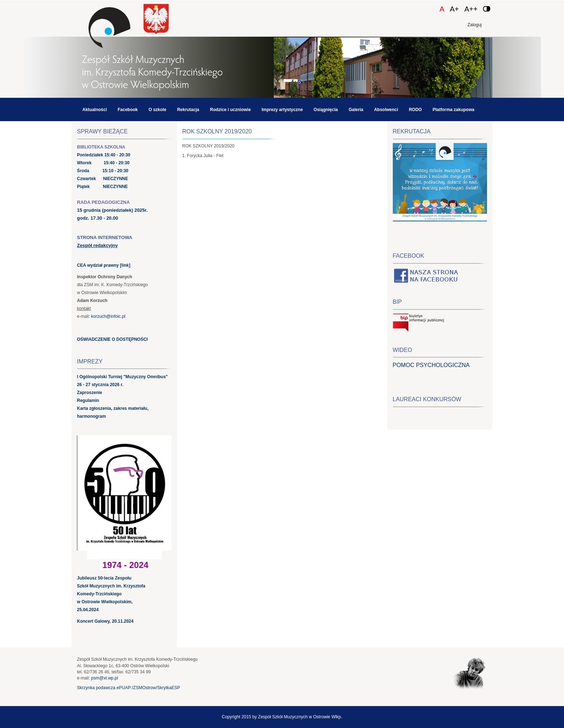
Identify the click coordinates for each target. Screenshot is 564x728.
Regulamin (88, 400)
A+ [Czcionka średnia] (454, 9)
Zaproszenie (90, 393)
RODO (415, 110)
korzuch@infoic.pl (108, 316)
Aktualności (95, 110)
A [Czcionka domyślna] (442, 9)
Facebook (128, 110)
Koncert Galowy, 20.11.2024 (105, 621)
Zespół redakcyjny (97, 245)
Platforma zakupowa (454, 110)
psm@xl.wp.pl (104, 678)
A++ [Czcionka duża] (471, 9)
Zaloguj (475, 25)
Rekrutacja (188, 110)
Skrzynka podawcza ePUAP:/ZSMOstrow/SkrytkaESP (129, 688)
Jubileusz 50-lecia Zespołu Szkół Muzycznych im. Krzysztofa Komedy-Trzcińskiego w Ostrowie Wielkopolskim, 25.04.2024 (111, 594)
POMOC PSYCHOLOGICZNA (431, 365)
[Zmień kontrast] (487, 9)
